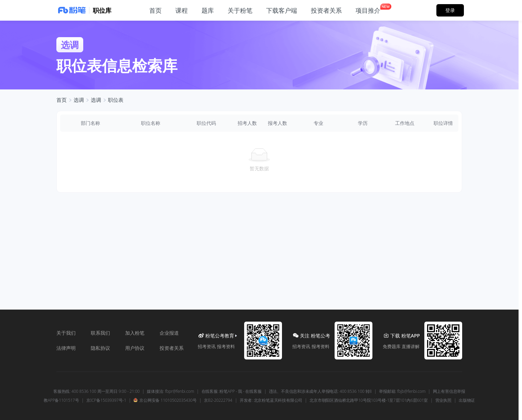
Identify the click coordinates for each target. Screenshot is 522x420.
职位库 (102, 10)
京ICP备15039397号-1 (106, 400)
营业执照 (443, 400)
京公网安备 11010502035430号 (165, 400)
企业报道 (169, 333)
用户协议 (135, 348)
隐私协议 (100, 348)
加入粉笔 (135, 333)
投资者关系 (172, 348)
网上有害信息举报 (449, 391)
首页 (62, 100)
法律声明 (66, 348)
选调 (79, 100)
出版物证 (467, 400)
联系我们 (100, 333)
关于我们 (66, 333)
